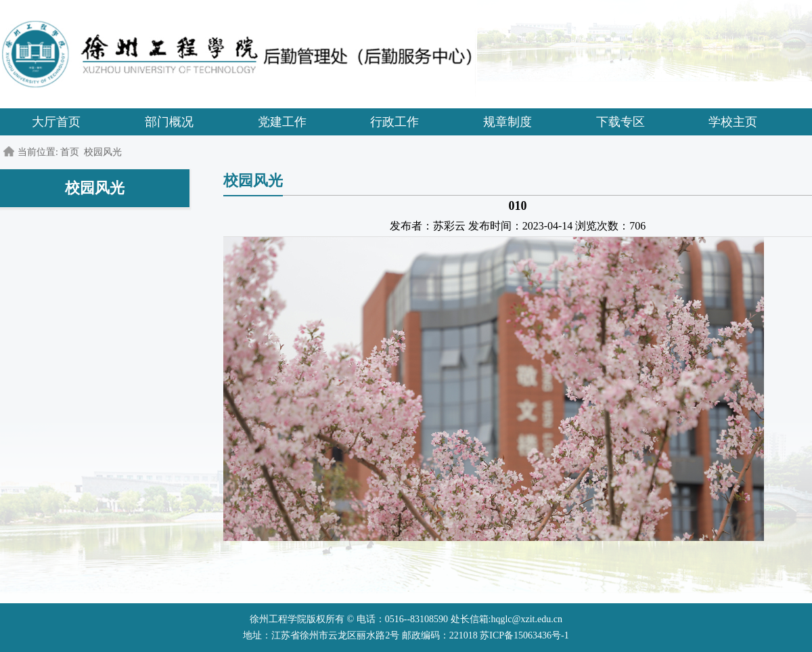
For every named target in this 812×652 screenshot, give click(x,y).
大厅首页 (56, 122)
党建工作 (282, 122)
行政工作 (394, 122)
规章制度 (507, 122)
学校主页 (733, 122)
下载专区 (621, 122)
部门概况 (169, 122)
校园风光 (103, 152)
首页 (70, 152)
